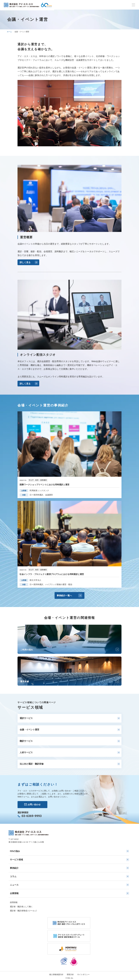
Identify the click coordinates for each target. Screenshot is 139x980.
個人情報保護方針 (56, 974)
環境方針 (70, 974)
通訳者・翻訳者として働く (21, 907)
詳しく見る (29, 262)
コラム (69, 876)
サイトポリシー (83, 974)
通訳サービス (70, 718)
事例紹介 (69, 868)
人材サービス (70, 753)
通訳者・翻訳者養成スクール (22, 911)
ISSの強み (69, 851)
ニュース (69, 885)
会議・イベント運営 (70, 730)
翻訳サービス (70, 741)
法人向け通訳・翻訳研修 (70, 764)
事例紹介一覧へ (69, 595)
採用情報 (14, 902)
